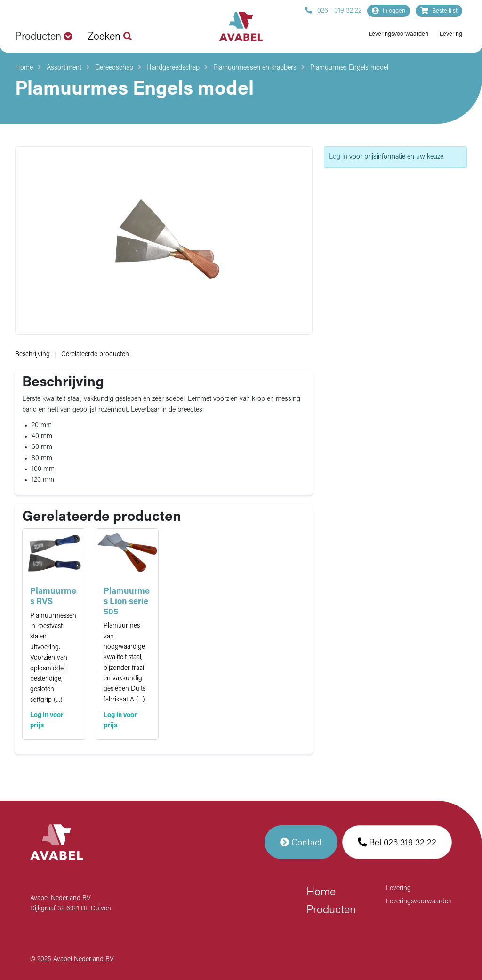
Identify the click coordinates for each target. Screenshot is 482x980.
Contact (301, 842)
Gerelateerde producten (95, 355)
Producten (331, 910)
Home (24, 68)
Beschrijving (32, 355)
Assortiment (64, 68)
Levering (451, 34)
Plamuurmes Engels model (349, 68)
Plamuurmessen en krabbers (255, 68)
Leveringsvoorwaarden (398, 34)
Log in (338, 157)
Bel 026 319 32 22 (397, 842)
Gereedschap (114, 68)
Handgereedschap (173, 68)
